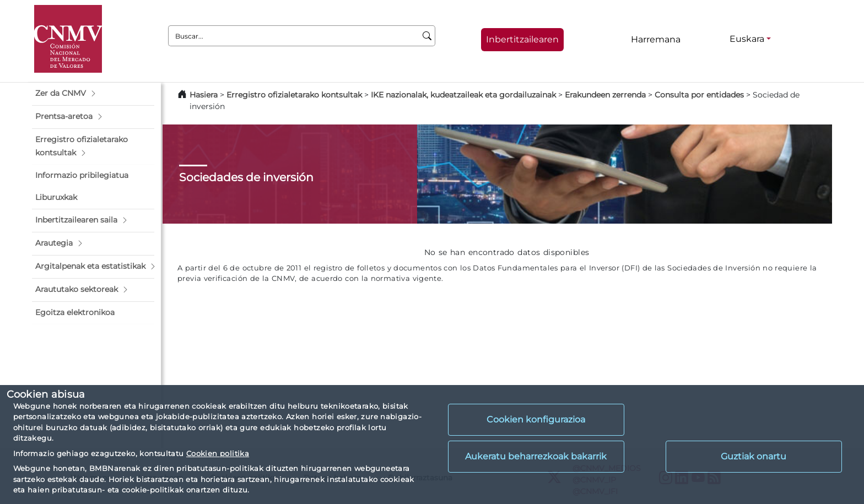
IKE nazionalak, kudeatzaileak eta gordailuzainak (463, 95)
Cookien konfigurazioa (536, 419)
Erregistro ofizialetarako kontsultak (294, 95)
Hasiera (204, 95)
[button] (93, 94)
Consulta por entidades (699, 95)
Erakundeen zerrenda (605, 95)
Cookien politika (218, 453)
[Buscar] (427, 36)
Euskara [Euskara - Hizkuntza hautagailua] (747, 39)
